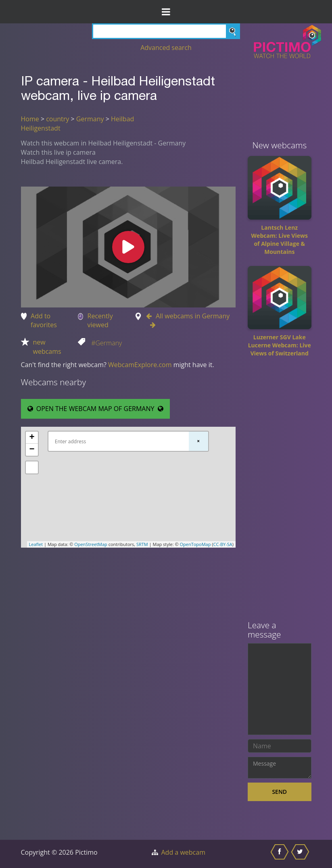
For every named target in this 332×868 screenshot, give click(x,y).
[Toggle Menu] (166, 12)
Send (279, 792)
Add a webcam (183, 852)
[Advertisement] (280, 492)
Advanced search (166, 48)
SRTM (142, 544)
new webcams (47, 347)
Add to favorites (44, 321)
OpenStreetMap (91, 544)
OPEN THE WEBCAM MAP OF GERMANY (95, 409)
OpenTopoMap (195, 544)
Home (30, 119)
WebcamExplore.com (140, 365)
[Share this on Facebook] (281, 854)
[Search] (166, 31)
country (57, 119)
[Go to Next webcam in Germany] (151, 325)
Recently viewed (100, 321)
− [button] (32, 450)
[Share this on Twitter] (301, 854)
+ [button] (32, 438)
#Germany (106, 343)
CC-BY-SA (223, 544)
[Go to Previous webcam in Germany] (151, 316)
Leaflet (36, 544)
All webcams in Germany (193, 316)
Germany (90, 119)
